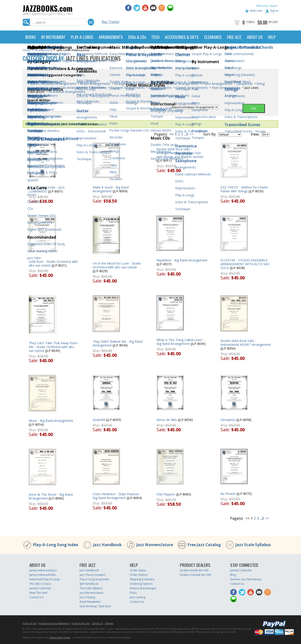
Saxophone (244, 84)
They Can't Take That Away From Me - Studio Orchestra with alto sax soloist (53, 347)
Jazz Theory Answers (93, 575)
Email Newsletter (90, 602)
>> (191, 134)
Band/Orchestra (160, 88)
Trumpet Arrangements (127, 88)
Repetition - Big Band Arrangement (182, 260)
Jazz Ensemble (151, 84)
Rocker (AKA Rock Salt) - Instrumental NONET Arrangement (246, 343)
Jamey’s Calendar (40, 588)
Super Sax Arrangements (69, 88)
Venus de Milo (167, 420)
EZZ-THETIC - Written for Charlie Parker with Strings (244, 189)
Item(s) (250, 22)
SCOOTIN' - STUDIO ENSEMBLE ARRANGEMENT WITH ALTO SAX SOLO (245, 264)
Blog (233, 575)
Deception (228, 420)
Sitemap (109, 623)
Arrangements (44, 50)
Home (27, 50)
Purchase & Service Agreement (54, 623)
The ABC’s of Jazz (40, 584)
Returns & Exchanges (143, 588)
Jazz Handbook (107, 545)
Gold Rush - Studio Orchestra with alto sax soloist (53, 263)
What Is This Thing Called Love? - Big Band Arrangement (181, 342)
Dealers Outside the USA (195, 575)
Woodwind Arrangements (67, 92)
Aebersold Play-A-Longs (45, 579)
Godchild (99, 420)
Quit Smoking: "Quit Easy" (96, 606)
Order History (139, 575)
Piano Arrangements (217, 84)
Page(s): (161, 134)
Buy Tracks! (110, 22)
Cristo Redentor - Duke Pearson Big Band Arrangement (116, 496)
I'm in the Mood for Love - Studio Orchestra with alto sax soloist (117, 265)
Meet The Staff (38, 593)
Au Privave (228, 494)
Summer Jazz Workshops (246, 579)
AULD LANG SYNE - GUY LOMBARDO (47, 189)
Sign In (274, 11)
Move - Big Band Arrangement (51, 421)
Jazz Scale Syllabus (253, 545)
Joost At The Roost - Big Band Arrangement (51, 496)
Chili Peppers (166, 494)
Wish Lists (256, 11)
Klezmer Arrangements (182, 84)
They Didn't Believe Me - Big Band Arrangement (118, 343)
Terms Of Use (30, 623)
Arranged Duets (125, 84)
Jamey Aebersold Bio (43, 575)
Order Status (138, 570)
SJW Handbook (89, 584)
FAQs (133, 593)
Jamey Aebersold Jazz (43, 570)
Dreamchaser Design (60, 637)
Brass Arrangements (95, 84)
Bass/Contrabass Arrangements (53, 84)
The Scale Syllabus (91, 588)
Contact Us (36, 597)
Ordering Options (141, 584)
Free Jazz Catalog (204, 545)
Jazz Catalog (87, 597)
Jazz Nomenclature (155, 545)
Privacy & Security (81, 623)
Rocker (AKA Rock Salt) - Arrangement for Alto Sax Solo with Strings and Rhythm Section (180, 153)
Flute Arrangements (226, 88)
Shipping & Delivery (142, 579)
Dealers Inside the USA (194, 570)
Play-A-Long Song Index (56, 545)
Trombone (99, 88)
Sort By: (210, 134)
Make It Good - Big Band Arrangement (111, 189)
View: (255, 134)
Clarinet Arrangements (191, 88)
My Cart (274, 22)
